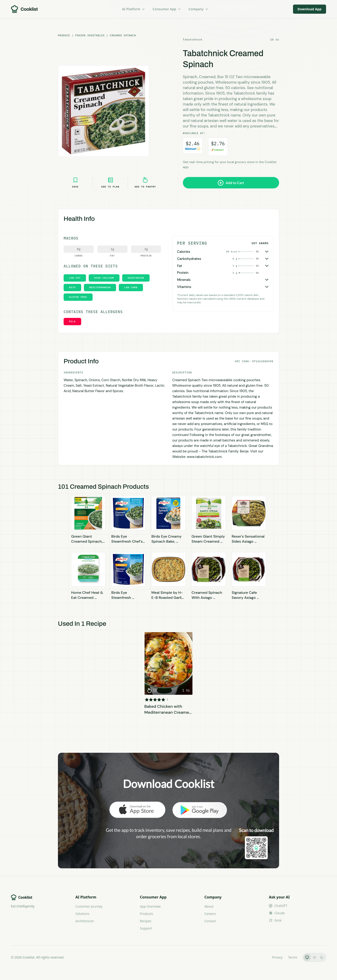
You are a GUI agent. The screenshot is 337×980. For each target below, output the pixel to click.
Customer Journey (89, 906)
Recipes (146, 921)
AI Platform (134, 9)
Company (199, 9)
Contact (210, 921)
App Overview (150, 906)
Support (146, 928)
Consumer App (167, 9)
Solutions (82, 914)
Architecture (85, 921)
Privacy (277, 957)
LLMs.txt (260, 957)
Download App (310, 9)
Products (147, 914)
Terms (293, 957)
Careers (210, 914)
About (209, 906)
